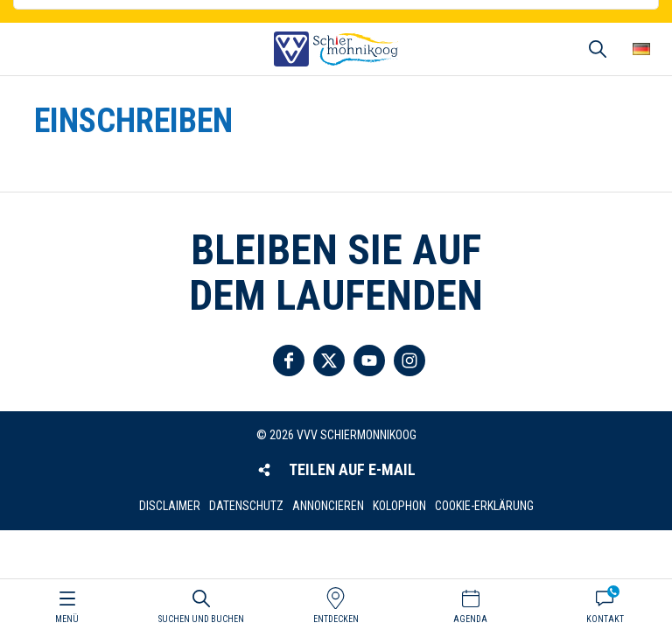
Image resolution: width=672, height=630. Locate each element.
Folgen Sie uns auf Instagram (409, 360)
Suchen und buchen (201, 619)
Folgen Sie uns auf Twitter (329, 360)
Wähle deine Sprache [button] (641, 49)
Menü (67, 619)
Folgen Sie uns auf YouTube (369, 360)
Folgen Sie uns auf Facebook (289, 360)
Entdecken (336, 619)
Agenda (470, 619)
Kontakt (605, 619)
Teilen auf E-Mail (352, 469)
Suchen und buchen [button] (598, 49)
